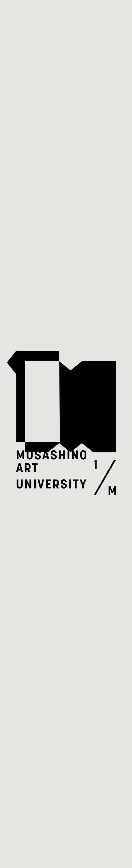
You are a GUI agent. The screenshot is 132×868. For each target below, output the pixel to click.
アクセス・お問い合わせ (38, 562)
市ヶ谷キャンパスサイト (38, 582)
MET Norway (78, 844)
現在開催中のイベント (70, 662)
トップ (14, 45)
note (19, 603)
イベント (18, 520)
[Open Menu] (115, 15)
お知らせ (18, 541)
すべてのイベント (50, 45)
